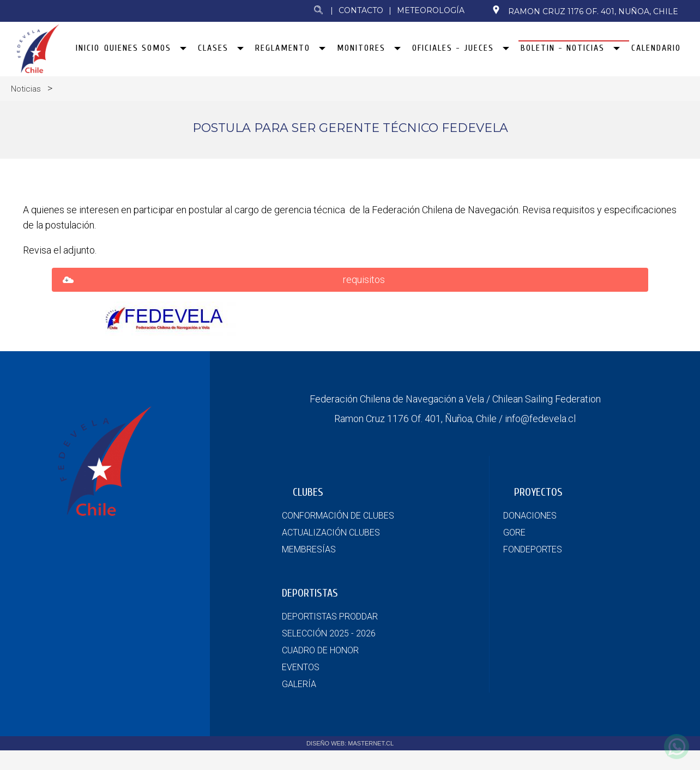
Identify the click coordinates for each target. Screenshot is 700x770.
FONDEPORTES (533, 571)
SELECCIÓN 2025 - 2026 (329, 655)
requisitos (364, 301)
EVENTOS (301, 688)
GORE (514, 554)
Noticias (26, 91)
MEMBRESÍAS (309, 571)
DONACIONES (530, 537)
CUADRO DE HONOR (320, 672)
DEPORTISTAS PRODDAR (330, 638)
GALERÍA (299, 705)
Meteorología (431, 10)
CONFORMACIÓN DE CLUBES (338, 537)
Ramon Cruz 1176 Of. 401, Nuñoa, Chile (585, 11)
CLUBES (308, 513)
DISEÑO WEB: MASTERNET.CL (350, 765)
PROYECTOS (538, 513)
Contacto (361, 10)
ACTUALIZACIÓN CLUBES (331, 554)
